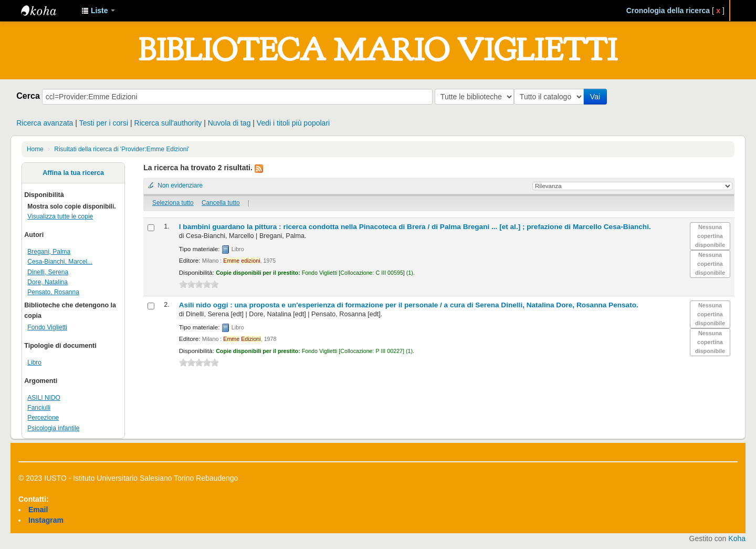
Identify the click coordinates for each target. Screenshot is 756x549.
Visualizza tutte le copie (60, 216)
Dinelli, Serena (48, 272)
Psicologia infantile (53, 428)
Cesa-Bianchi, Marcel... (60, 262)
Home (35, 149)
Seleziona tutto (173, 203)
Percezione (43, 418)
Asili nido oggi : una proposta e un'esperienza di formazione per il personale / (409, 305)
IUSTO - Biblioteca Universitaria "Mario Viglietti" (47, 11)
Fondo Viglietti (47, 327)
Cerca (28, 96)
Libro (34, 362)
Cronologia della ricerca (668, 11)
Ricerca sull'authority (168, 123)
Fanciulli (39, 408)
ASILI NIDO (44, 398)
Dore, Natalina (48, 282)
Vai (597, 97)
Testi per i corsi (104, 123)
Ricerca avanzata (45, 123)
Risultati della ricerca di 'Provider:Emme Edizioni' (122, 149)
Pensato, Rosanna (53, 292)
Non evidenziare (180, 185)
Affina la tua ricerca (73, 173)
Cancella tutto (221, 203)
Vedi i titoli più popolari (293, 123)
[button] (98, 11)
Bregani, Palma (49, 252)
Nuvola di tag (229, 123)
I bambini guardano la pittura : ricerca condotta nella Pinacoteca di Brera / (415, 227)
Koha (737, 538)
